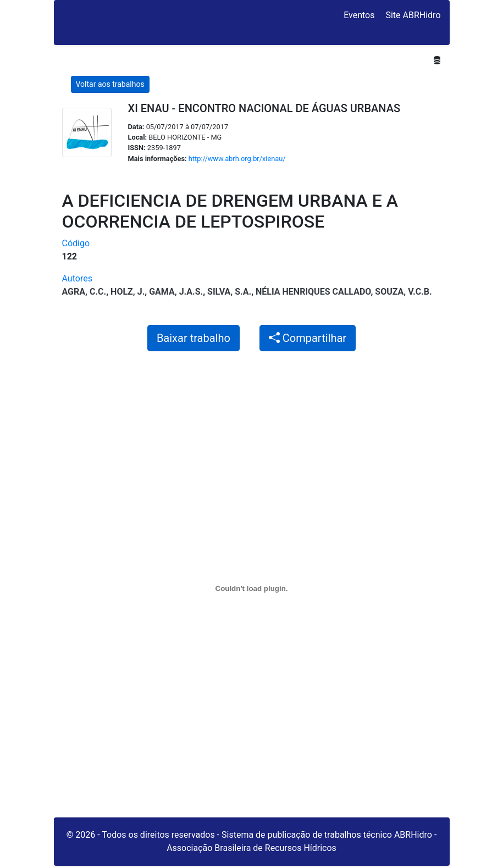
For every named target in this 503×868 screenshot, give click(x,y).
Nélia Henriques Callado (313, 292)
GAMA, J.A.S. (176, 292)
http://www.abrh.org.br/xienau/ (237, 159)
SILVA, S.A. (229, 292)
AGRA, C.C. (84, 292)
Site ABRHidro (413, 15)
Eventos (359, 15)
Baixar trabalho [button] (194, 338)
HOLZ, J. (128, 292)
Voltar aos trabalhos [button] (110, 84)
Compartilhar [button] (308, 338)
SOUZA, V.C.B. (403, 292)
